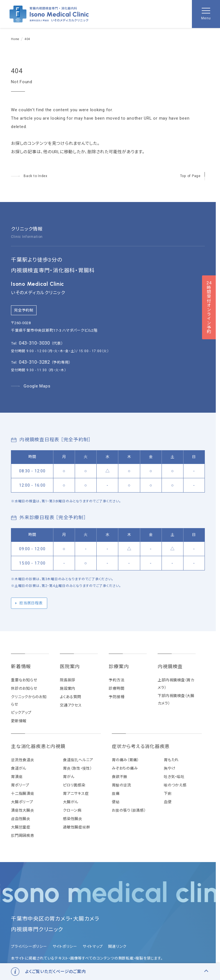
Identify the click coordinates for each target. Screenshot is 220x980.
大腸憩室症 (21, 827)
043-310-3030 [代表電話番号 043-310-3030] (34, 343)
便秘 (116, 802)
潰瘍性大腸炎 (23, 810)
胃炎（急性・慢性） (77, 768)
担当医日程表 (31, 603)
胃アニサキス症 (76, 794)
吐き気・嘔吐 (174, 777)
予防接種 (116, 697)
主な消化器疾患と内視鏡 (38, 746)
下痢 (168, 794)
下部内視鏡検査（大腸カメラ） (176, 700)
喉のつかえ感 (175, 785)
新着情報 (21, 667)
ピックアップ (21, 713)
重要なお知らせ (24, 680)
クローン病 (72, 810)
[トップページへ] (29, 176)
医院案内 (70, 667)
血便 (168, 802)
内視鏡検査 (170, 667)
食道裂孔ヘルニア (78, 760)
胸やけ (169, 768)
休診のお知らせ (24, 688)
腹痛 (116, 794)
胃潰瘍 (17, 777)
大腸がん (71, 802)
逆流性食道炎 (23, 760)
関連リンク (117, 947)
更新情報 (19, 721)
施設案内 (68, 688)
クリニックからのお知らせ (29, 701)
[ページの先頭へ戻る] (192, 176)
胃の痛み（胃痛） (125, 760)
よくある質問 (71, 697)
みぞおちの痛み (125, 768)
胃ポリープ (20, 785)
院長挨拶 (68, 680)
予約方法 (116, 680)
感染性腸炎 (73, 819)
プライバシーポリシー (29, 947)
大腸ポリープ (22, 802)
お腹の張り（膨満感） (129, 810)
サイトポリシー (65, 947)
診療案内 (119, 667)
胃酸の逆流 (122, 785)
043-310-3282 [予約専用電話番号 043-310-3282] (34, 362)
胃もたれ (171, 760)
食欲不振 (120, 777)
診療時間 (116, 688)
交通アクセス (71, 705)
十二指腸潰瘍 (23, 794)
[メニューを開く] (206, 14)
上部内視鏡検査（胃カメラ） (176, 684)
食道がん (19, 768)
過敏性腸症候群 (76, 827)
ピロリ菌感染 (74, 785)
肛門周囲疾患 (23, 836)
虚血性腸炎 (21, 819)
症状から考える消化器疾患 (141, 746)
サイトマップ (93, 947)
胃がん (69, 777)
